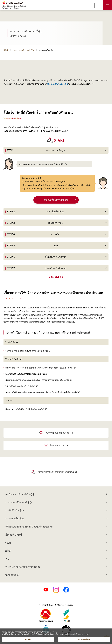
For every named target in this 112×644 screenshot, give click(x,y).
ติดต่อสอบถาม (12, 575)
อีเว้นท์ (8, 551)
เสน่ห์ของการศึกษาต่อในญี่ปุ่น (20, 494)
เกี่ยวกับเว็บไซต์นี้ (13, 535)
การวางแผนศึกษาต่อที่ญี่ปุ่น (19, 502)
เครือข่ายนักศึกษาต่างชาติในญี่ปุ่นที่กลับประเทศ (29, 526)
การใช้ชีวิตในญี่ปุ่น (14, 510)
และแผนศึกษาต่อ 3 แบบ (57, 84)
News (8, 543)
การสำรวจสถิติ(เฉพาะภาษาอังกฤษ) (23, 567)
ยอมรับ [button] (28, 639)
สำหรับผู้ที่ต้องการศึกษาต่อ (56, 200)
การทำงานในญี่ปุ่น (14, 518)
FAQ (7, 559)
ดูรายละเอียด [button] (84, 639)
